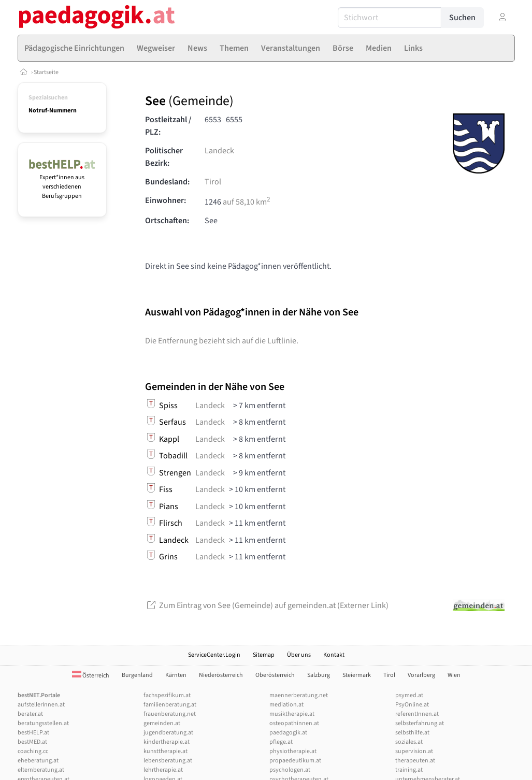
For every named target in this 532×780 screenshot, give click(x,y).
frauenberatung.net (170, 714)
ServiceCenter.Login (214, 655)
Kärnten (176, 675)
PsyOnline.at (412, 705)
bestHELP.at (33, 733)
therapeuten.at (415, 761)
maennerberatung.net (299, 695)
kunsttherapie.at (166, 751)
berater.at (30, 714)
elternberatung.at (41, 770)
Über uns (299, 655)
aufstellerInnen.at (41, 705)
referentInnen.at (417, 714)
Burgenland (137, 675)
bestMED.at (32, 742)
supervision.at (414, 751)
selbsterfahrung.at (420, 723)
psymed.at (409, 695)
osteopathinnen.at (294, 723)
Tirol (213, 182)
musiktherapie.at (292, 714)
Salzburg (319, 675)
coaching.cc (33, 751)
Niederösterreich (221, 675)
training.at (409, 770)
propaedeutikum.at (295, 761)
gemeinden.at (162, 723)
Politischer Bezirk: (164, 157)
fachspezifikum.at (167, 695)
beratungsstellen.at (43, 723)
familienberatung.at (170, 705)
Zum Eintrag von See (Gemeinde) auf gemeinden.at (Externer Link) (267, 605)
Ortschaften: (167, 221)
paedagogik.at (288, 733)
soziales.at (409, 742)
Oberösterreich (275, 675)
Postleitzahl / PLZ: (168, 126)
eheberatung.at (38, 761)
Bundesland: (167, 182)
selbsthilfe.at (412, 733)
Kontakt (334, 655)
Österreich (91, 676)
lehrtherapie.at (163, 770)
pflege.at (281, 742)
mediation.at (286, 705)
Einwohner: (166, 200)
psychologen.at (290, 770)
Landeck (219, 151)
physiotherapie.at (293, 751)
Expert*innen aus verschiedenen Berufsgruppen (62, 182)
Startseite (46, 72)
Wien (454, 675)
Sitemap (264, 655)
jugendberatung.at (168, 733)
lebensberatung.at (168, 761)
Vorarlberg (421, 675)
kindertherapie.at (167, 742)
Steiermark (357, 675)
